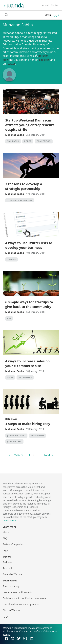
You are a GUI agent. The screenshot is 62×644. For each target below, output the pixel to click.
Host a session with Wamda (17, 592)
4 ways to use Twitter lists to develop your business (29, 245)
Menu (48, 15)
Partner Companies (13, 544)
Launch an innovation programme (21, 604)
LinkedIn (44, 60)
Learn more (9, 520)
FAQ (5, 538)
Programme (37, 436)
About (45, 5)
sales (10, 377)
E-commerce (25, 377)
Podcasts (7, 562)
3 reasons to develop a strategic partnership (24, 186)
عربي (56, 15)
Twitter (11, 64)
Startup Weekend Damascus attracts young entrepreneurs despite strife (30, 125)
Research (8, 568)
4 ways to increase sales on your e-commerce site (28, 363)
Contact (55, 5)
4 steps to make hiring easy (28, 424)
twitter (11, 259)
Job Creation (14, 441)
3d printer (13, 141)
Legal (5, 550)
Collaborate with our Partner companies (24, 598)
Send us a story (11, 586)
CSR (9, 318)
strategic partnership (20, 200)
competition (44, 141)
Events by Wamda (12, 574)
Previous (17, 455)
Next (47, 455)
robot (28, 141)
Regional (11, 419)
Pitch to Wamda (11, 610)
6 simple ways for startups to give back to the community (29, 304)
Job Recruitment (16, 436)
